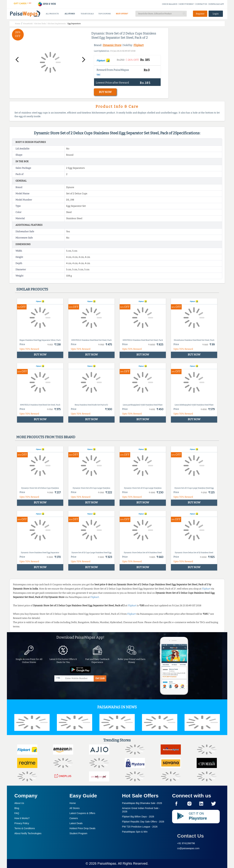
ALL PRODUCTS (52, 14)
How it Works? (22, 818)
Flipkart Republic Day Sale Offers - (143, 822)
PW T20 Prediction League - (140, 827)
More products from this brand (46, 437)
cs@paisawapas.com (188, 848)
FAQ (17, 813)
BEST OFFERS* (122, 14)
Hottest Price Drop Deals (82, 828)
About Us (19, 803)
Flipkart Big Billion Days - (138, 817)
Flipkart (139, 45)
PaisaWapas (107, 863)
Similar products (32, 289)
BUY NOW (105, 92)
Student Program (78, 833)
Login (216, 14)
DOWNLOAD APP (216, 4)
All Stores (75, 808)
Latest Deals (76, 823)
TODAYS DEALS (87, 14)
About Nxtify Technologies (28, 833)
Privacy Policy (22, 823)
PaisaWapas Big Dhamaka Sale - (142, 803)
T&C (98, 75)
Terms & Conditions (25, 828)
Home (73, 803)
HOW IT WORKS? (187, 4)
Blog (17, 808)
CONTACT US (201, 4)
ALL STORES (70, 14)
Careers (74, 818)
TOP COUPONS (105, 14)
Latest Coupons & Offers (82, 813)
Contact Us (190, 836)
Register (200, 14)
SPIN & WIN (47, 4)
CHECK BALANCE (170, 4)
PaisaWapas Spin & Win (135, 832)
